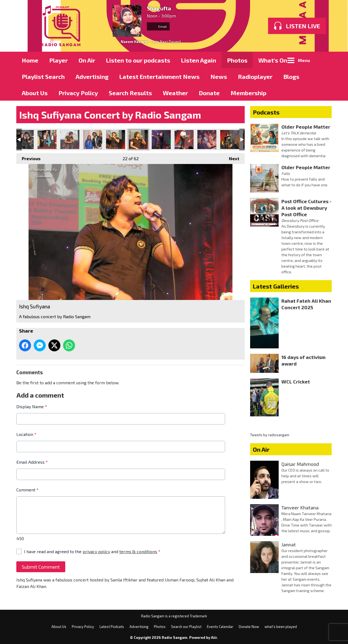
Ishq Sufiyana (24, 140)
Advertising (92, 76)
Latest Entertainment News (159, 76)
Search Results (130, 93)
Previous (28, 157)
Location (26, 434)
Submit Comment (41, 567)
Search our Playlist (186, 627)
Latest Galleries (276, 286)
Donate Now (249, 627)
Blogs (291, 76)
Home (30, 60)
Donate (209, 93)
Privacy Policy (78, 93)
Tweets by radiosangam (270, 435)
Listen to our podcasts (138, 60)
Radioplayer (255, 76)
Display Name (32, 406)
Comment (27, 490)
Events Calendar (220, 627)
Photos (237, 60)
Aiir (214, 637)
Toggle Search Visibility (324, 60)
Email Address (32, 462)
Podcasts (266, 112)
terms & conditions (138, 551)
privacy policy (96, 551)
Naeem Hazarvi (134, 42)
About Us (35, 93)
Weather (175, 93)
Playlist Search (43, 76)
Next (231, 157)
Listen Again (199, 60)
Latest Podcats (112, 627)
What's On (273, 60)
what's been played (281, 627)
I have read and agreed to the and (92, 551)
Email (158, 26)
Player (58, 60)
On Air (87, 60)
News (219, 76)
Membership (248, 93)
